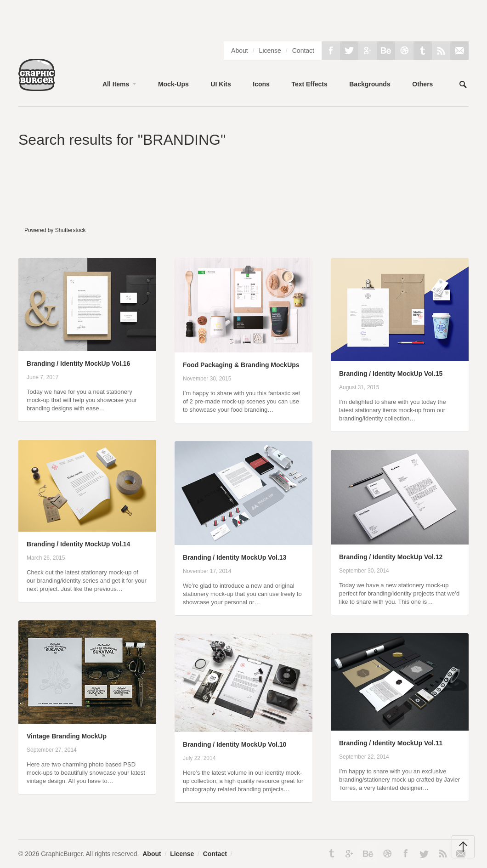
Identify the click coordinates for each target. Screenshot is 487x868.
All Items (116, 84)
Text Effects (309, 84)
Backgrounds (370, 84)
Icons (261, 84)
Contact (303, 51)
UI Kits (221, 84)
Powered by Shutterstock (55, 230)
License (270, 51)
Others (422, 84)
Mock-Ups (173, 84)
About (240, 51)
